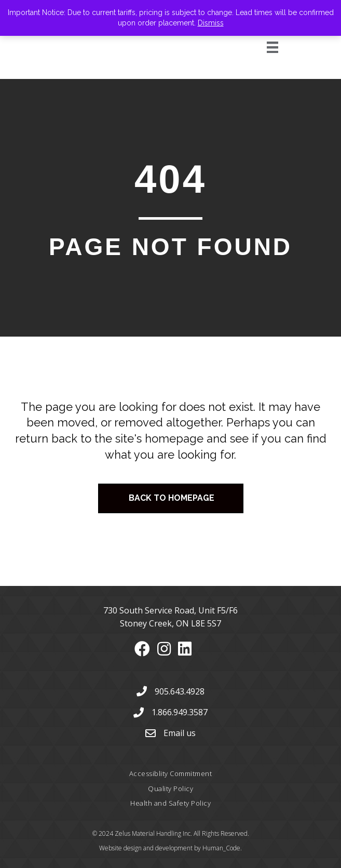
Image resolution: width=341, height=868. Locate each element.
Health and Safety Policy (170, 803)
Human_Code (221, 848)
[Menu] (261, 47)
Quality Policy (170, 789)
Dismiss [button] (211, 23)
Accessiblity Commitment (171, 773)
